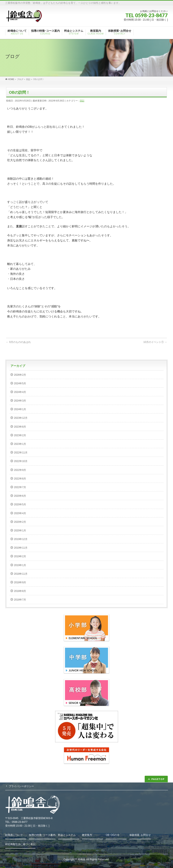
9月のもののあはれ (18, 342)
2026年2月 (20, 375)
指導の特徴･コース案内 (42, 835)
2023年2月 (20, 435)
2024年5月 (20, 383)
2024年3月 (20, 401)
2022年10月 (21, 461)
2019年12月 (21, 539)
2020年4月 (20, 513)
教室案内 (87, 835)
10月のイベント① (155, 342)
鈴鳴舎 (82, 859)
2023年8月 (20, 427)
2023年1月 (20, 444)
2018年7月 (20, 600)
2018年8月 (20, 591)
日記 (82, 101)
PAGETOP (158, 779)
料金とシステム (67, 835)
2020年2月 (20, 522)
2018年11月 (21, 574)
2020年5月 (20, 504)
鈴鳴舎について (14, 835)
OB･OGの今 (113, 835)
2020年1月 (20, 531)
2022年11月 (21, 453)
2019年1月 (20, 565)
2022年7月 (20, 487)
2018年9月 (20, 582)
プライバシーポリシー (21, 786)
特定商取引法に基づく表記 (20, 844)
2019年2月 (20, 556)
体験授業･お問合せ (140, 835)
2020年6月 (20, 496)
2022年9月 (20, 470)
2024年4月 (20, 392)
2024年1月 (20, 409)
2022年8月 (20, 479)
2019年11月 (21, 548)
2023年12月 (21, 418)
